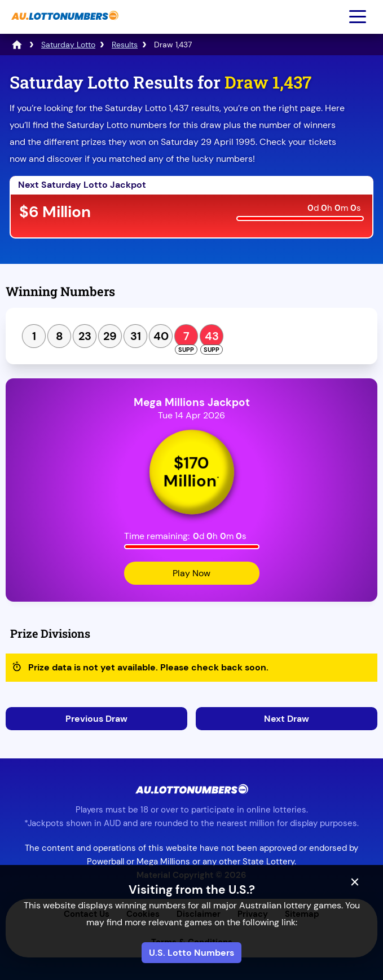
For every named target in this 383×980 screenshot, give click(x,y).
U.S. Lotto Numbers (191, 953)
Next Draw (287, 719)
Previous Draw (96, 719)
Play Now (191, 573)
